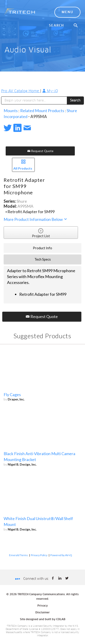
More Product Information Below (36, 219)
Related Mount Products (42, 111)
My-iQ (50, 91)
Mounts (11, 111)
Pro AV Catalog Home (21, 91)
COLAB (61, 619)
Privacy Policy (39, 555)
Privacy (43, 606)
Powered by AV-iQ (61, 555)
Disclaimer (42, 613)
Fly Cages (12, 395)
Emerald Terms (18, 555)
